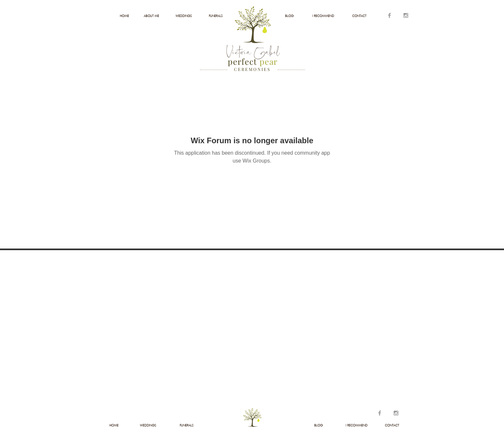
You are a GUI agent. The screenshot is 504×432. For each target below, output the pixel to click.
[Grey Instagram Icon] (406, 15)
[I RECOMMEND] (323, 16)
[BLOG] (289, 16)
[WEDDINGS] (183, 16)
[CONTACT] (359, 16)
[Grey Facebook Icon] (389, 15)
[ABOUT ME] (151, 16)
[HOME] (124, 16)
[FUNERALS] (216, 16)
